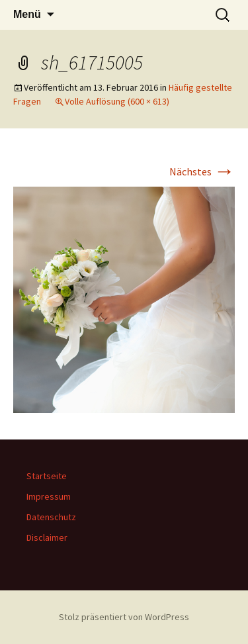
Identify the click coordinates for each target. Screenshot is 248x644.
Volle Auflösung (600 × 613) (117, 101)
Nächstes (202, 171)
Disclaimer (47, 537)
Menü (27, 14)
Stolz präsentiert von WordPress (124, 617)
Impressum (49, 496)
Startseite (47, 476)
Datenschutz (51, 517)
